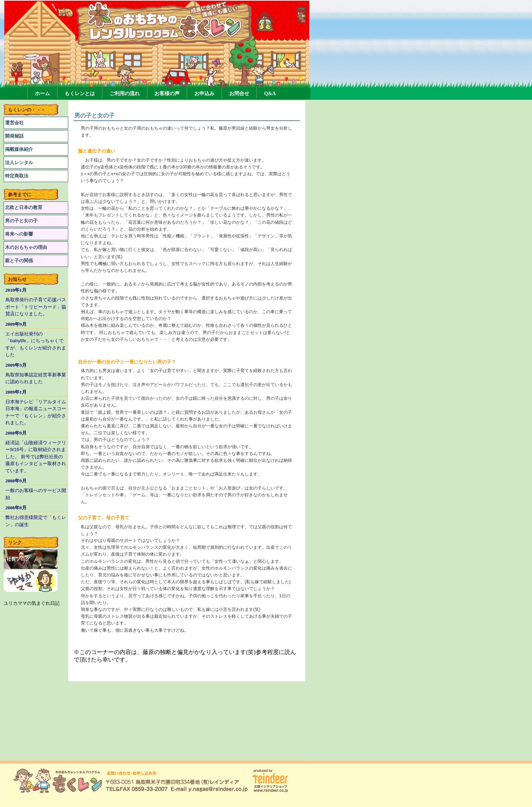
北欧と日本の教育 (24, 207)
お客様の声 (167, 94)
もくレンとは (80, 94)
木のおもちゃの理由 (26, 247)
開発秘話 (14, 136)
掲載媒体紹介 (19, 149)
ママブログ (18, 579)
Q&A (270, 94)
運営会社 (14, 123)
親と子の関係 (19, 261)
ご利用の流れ (125, 94)
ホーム (42, 94)
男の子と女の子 (21, 221)
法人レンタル (19, 163)
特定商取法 (17, 176)
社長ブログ (18, 559)
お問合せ (239, 94)
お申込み (204, 94)
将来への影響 (19, 234)
